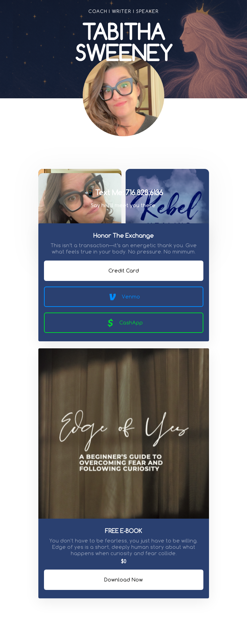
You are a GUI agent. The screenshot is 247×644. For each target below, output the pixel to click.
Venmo (123, 297)
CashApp (124, 323)
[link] (109, 155)
